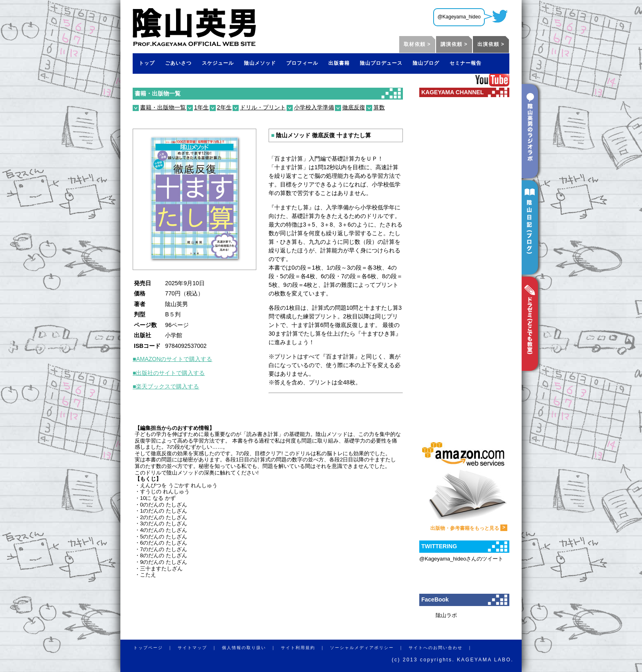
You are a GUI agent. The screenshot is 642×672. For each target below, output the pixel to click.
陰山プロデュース (381, 63)
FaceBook (435, 599)
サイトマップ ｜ (200, 648)
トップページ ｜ (156, 648)
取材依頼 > (417, 44)
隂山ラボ (446, 615)
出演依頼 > (491, 44)
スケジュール (218, 63)
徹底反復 (354, 107)
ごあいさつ (178, 63)
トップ (147, 63)
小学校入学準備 (314, 107)
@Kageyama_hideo (459, 17)
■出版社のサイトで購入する (169, 373)
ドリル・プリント (263, 107)
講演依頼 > (454, 44)
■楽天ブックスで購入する (166, 386)
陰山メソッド (260, 63)
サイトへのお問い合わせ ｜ (443, 648)
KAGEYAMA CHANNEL (452, 92)
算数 (379, 107)
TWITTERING (439, 546)
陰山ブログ (426, 63)
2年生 (224, 107)
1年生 (201, 107)
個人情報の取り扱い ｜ (251, 648)
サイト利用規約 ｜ (305, 648)
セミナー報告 (466, 63)
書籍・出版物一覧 (158, 93)
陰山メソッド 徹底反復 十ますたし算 (321, 135)
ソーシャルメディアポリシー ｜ (369, 648)
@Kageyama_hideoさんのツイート (461, 559)
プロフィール (302, 63)
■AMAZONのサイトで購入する (172, 359)
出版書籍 (339, 63)
